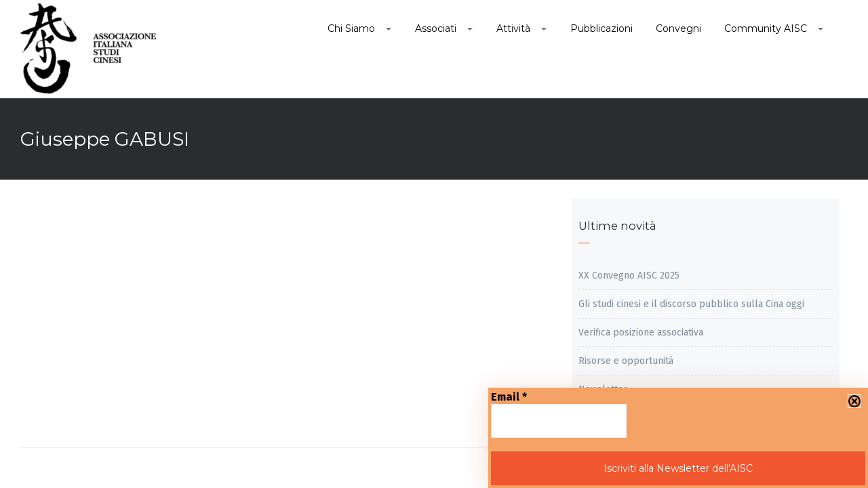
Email (509, 397)
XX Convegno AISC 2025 (629, 276)
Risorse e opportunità (626, 361)
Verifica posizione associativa (641, 332)
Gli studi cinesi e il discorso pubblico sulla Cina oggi (691, 304)
